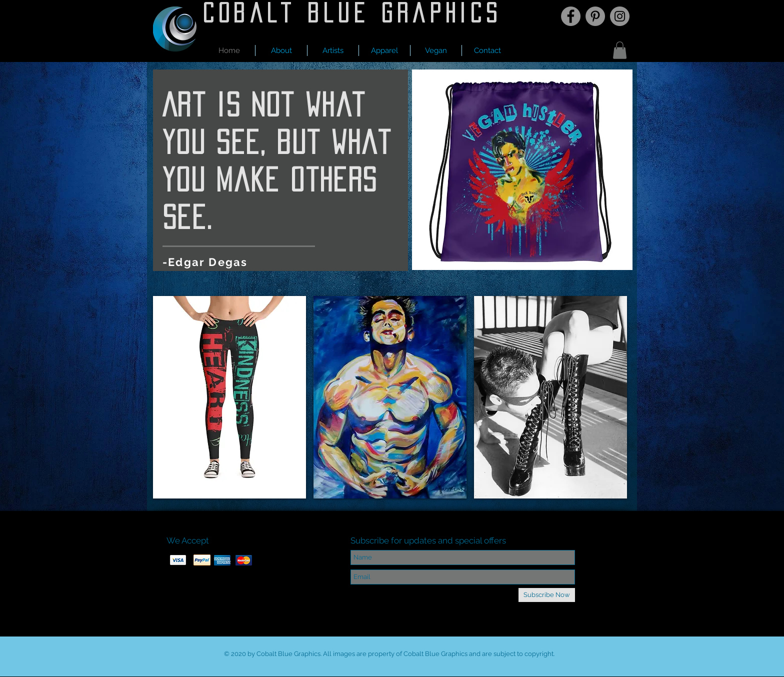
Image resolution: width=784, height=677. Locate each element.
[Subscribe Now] (547, 595)
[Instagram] (620, 16)
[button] (333, 50)
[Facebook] (571, 16)
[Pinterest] (595, 16)
